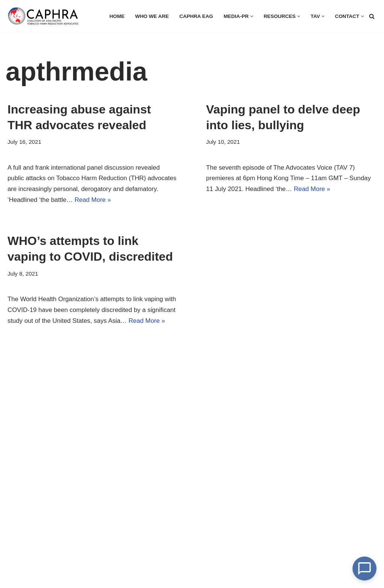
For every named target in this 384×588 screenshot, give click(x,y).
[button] (251, 16)
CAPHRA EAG (195, 16)
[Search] (372, 16)
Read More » (129, 200)
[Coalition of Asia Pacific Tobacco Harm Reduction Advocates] (45, 16)
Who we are (151, 16)
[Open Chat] (364, 569)
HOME (116, 16)
